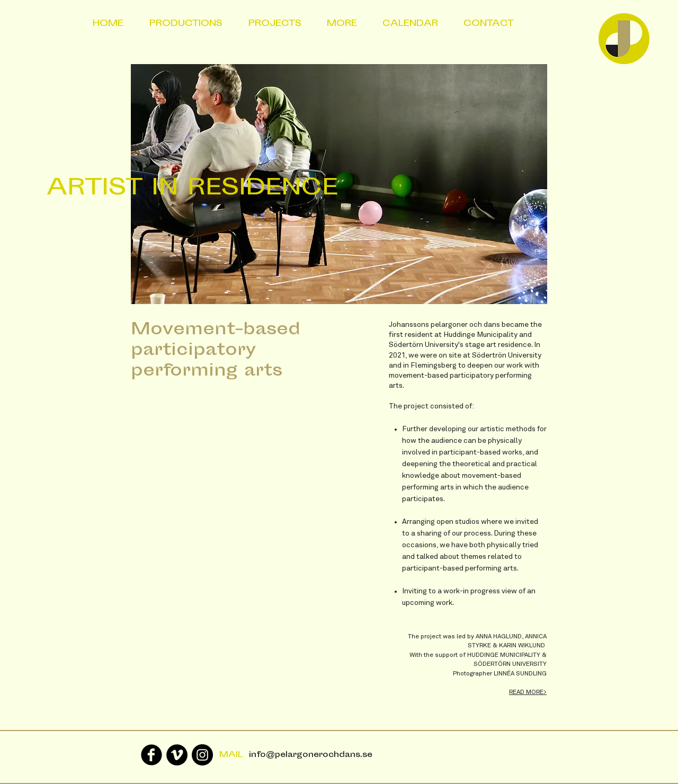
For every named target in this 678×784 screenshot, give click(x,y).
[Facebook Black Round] (151, 755)
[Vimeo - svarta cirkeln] (177, 755)
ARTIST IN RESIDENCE (192, 189)
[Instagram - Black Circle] (202, 755)
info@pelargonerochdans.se (311, 755)
